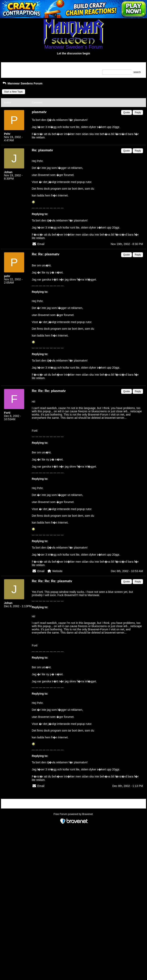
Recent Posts (11, 71)
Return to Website (14, 67)
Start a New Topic (14, 92)
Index (30, 67)
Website (57, 571)
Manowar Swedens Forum (22, 83)
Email (41, 244)
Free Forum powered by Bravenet (73, 814)
